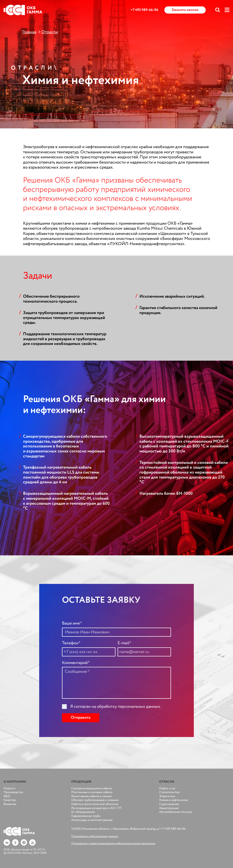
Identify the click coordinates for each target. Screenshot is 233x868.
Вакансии (10, 804)
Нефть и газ (167, 788)
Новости (9, 788)
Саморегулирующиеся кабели (92, 788)
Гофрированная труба (86, 816)
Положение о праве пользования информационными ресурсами (113, 843)
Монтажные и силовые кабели (92, 792)
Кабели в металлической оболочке (95, 804)
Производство (13, 792)
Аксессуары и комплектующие (92, 820)
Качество (10, 800)
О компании (15, 782)
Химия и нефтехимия (174, 800)
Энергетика (167, 796)
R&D (7, 796)
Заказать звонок (185, 10)
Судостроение (169, 804)
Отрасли (50, 32)
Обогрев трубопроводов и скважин (95, 800)
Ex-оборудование (83, 812)
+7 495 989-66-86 (144, 10)
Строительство (169, 792)
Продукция (81, 782)
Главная (29, 32)
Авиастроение (169, 808)
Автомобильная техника (176, 812)
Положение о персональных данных (95, 836)
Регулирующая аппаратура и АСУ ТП (96, 808)
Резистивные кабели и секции (91, 796)
